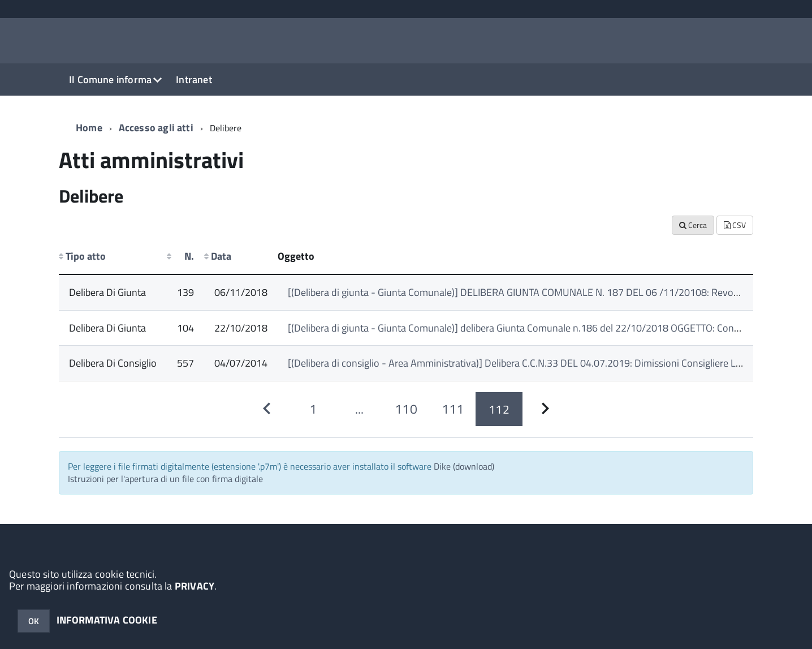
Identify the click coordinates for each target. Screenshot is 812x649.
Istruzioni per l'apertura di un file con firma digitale (165, 479)
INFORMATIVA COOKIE (107, 620)
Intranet (194, 79)
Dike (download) (464, 466)
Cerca (693, 225)
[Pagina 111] (452, 409)
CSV (735, 225)
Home (89, 128)
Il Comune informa (110, 79)
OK (34, 621)
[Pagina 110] (406, 409)
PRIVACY (195, 586)
